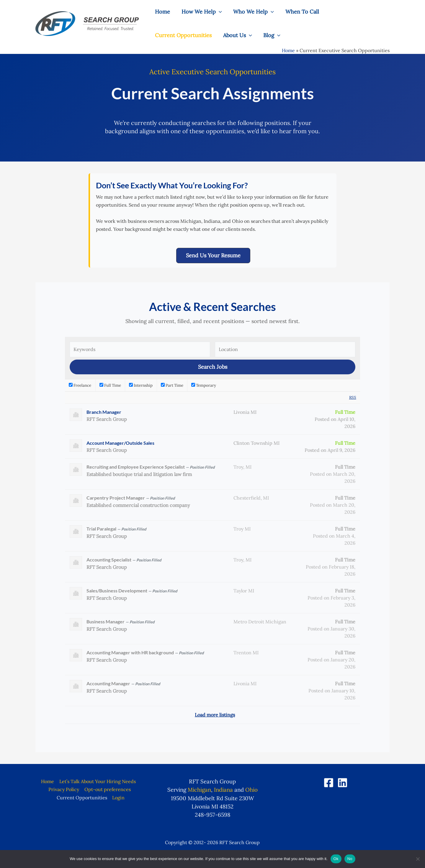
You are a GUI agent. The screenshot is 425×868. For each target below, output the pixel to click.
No (350, 859)
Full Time (110, 385)
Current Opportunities (355, 12)
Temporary (204, 385)
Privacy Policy (64, 789)
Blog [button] (203, 35)
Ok (336, 859)
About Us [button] (169, 35)
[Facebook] (329, 783)
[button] (218, 12)
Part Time (172, 385)
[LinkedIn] (343, 783)
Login (118, 798)
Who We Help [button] (252, 12)
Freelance (80, 385)
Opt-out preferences (107, 789)
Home (162, 12)
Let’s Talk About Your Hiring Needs (97, 781)
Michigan (199, 790)
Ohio (251, 790)
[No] (418, 859)
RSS (353, 397)
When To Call (300, 12)
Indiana (223, 790)
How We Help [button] (201, 12)
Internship (141, 385)
